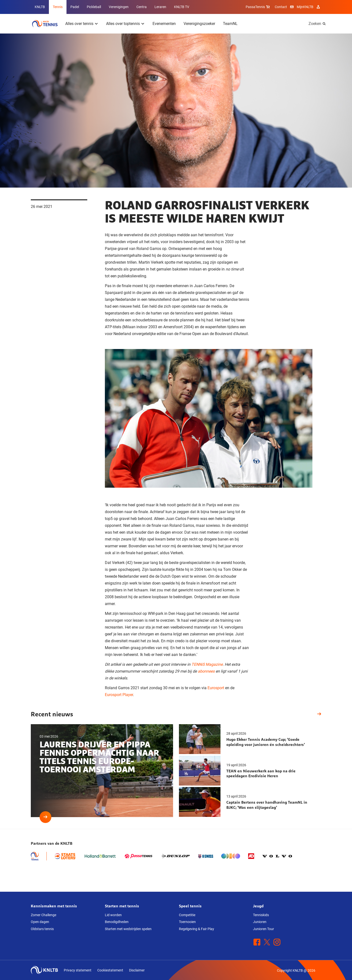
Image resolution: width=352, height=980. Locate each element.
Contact (281, 7)
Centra (142, 7)
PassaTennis (258, 7)
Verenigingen (119, 7)
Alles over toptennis (123, 24)
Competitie (187, 915)
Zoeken (315, 24)
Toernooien (187, 922)
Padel (75, 7)
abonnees (206, 671)
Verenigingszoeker (199, 24)
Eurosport (216, 688)
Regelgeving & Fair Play (197, 929)
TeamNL (230, 24)
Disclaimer (137, 970)
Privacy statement (78, 970)
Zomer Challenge (44, 915)
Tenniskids (261, 915)
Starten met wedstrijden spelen (128, 929)
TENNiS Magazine (207, 664)
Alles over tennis (79, 24)
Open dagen (40, 922)
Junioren (260, 922)
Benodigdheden (117, 922)
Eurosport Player (119, 695)
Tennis (58, 7)
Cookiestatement (110, 970)
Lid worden (113, 915)
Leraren (160, 7)
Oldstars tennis (42, 929)
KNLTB (40, 7)
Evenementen (164, 24)
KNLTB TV (182, 7)
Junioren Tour (264, 929)
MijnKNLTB (305, 7)
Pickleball (94, 7)
